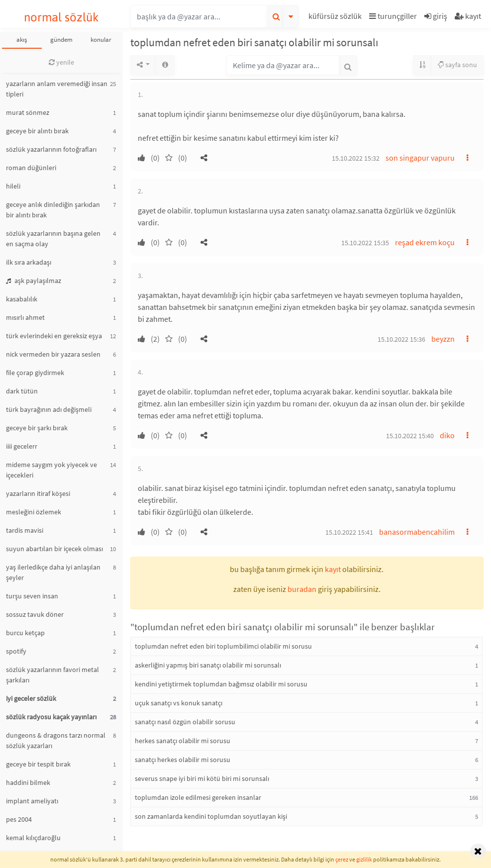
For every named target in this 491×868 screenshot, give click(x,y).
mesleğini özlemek (34, 512)
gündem (61, 40)
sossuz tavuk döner (35, 614)
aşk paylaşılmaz (34, 281)
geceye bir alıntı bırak (37, 131)
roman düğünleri (31, 168)
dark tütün (22, 391)
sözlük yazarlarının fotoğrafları (51, 149)
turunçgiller (393, 16)
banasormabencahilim (417, 532)
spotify (16, 651)
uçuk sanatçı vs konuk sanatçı (179, 703)
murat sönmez (28, 112)
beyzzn (443, 339)
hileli (13, 186)
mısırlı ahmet (25, 317)
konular (101, 40)
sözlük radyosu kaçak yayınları (51, 717)
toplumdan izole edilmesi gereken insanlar (198, 797)
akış (22, 40)
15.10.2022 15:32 (356, 158)
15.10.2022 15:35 (365, 243)
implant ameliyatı (32, 801)
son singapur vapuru (420, 158)
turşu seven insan (32, 596)
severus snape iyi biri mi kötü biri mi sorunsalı (202, 778)
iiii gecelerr (22, 446)
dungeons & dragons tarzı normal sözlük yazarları (56, 740)
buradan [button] (302, 589)
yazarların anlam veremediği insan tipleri (57, 89)
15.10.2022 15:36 (401, 339)
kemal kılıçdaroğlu (33, 838)
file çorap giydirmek (35, 373)
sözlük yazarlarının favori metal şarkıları (52, 675)
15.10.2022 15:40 (410, 436)
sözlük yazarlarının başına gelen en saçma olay (53, 239)
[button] (336, 18)
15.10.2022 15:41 (349, 532)
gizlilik (364, 859)
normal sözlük (61, 17)
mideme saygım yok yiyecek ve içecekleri (51, 470)
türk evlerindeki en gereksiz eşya (54, 336)
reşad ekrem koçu (425, 242)
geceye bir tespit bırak (38, 764)
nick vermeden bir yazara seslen (53, 354)
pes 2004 (19, 819)
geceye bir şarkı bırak (37, 428)
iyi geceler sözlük (31, 698)
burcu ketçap (25, 633)
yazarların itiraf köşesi (38, 493)
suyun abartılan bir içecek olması (54, 549)
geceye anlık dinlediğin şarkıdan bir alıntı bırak (53, 210)
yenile (61, 62)
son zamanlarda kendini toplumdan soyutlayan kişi (211, 816)
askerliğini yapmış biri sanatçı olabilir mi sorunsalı (208, 665)
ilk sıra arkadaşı (29, 262)
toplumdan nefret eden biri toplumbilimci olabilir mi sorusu (223, 646)
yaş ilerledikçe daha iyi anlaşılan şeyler (53, 572)
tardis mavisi (25, 530)
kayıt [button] (333, 569)
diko (447, 435)
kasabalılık (22, 299)
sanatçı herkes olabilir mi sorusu (183, 760)
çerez (342, 859)
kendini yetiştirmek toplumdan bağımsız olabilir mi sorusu (221, 684)
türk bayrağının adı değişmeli (49, 409)
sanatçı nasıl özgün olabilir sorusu (185, 722)
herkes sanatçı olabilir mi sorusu (183, 741)
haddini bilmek (28, 782)
